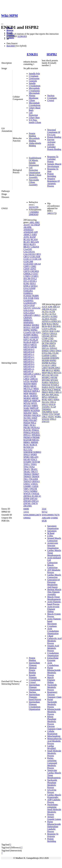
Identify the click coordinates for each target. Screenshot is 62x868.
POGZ (50, 390)
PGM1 (59, 387)
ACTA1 (45, 312)
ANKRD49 (28, 232)
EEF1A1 (46, 348)
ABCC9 (56, 307)
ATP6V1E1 (56, 321)
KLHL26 (27, 342)
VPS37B (33, 489)
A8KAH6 (46, 518)
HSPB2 (52, 54)
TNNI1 (34, 464)
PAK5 (26, 420)
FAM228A (28, 291)
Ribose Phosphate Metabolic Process (52, 720)
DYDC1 (33, 281)
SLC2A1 (46, 402)
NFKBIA (27, 415)
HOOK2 (35, 325)
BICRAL (57, 326)
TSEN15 (27, 481)
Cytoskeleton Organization (53, 654)
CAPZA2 (52, 329)
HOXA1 (27, 327)
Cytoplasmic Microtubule (34, 92)
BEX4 (44, 326)
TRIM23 (27, 474)
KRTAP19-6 (29, 367)
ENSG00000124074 (32, 515)
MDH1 (57, 370)
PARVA (45, 387)
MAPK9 (34, 381)
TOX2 (32, 467)
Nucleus (51, 96)
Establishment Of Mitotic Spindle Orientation (35, 162)
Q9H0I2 (27, 518)
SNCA (53, 402)
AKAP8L (28, 227)
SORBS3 (37, 452)
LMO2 (26, 379)
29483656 (33, 214)
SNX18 (52, 404)
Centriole (33, 81)
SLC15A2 (28, 450)
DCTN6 (45, 343)
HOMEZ (27, 325)
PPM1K (57, 390)
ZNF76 (34, 503)
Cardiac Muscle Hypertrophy (54, 796)
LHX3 (26, 376)
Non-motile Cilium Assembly (34, 182)
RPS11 (45, 397)
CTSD (51, 338)
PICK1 (33, 425)
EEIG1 (33, 283)
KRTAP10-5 (29, 349)
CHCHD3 (34, 271)
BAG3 (50, 324)
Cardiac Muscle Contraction (54, 576)
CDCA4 (37, 264)
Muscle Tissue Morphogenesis (54, 598)
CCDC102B (35, 257)
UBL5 (44, 417)
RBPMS (35, 442)
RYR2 (44, 400)
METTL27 (28, 389)
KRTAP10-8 (29, 352)
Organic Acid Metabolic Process (53, 648)
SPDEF (34, 455)
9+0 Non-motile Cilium (35, 121)
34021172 (51, 213)
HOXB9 (45, 360)
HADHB (46, 358)
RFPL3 (52, 392)
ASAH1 (53, 319)
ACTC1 (45, 314)
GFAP (32, 305)
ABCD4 (45, 309)
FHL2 (50, 353)
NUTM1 (27, 418)
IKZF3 (26, 337)
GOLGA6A (29, 310)
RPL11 (59, 392)
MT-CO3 (54, 375)
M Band (51, 533)
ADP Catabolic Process (54, 801)
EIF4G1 (34, 286)
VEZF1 (51, 417)
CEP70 (27, 271)
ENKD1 (32, 54)
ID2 (34, 332)
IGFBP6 (27, 335)
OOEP (34, 418)
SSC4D (27, 459)
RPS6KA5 (53, 397)
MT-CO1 (57, 373)
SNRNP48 (28, 452)
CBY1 (38, 254)
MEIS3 (27, 386)
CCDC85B (28, 264)
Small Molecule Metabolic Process (54, 753)
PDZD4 (27, 423)
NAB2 (26, 408)
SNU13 (45, 404)
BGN (50, 326)
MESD (33, 386)
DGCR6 (27, 279)
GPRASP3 (28, 315)
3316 (44, 509)
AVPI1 (26, 237)
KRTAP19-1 (29, 362)
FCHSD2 (28, 296)
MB (43, 370)
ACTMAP (35, 225)
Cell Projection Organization (35, 170)
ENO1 (52, 351)
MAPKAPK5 (54, 368)
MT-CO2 (46, 375)
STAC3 (34, 459)
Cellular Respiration (52, 732)
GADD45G (28, 301)
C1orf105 (28, 249)
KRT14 (35, 342)
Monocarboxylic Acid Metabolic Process (54, 741)
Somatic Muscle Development (54, 165)
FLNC (56, 353)
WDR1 (58, 417)
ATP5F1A (46, 321)
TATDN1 (46, 407)
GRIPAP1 (28, 318)
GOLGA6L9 (29, 313)
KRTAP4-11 (29, 369)
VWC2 (27, 491)
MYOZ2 (54, 380)
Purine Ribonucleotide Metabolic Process (54, 671)
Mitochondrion (54, 736)
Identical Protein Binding (33, 670)
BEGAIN (35, 242)
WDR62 (34, 491)
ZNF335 (45, 422)
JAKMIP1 (34, 337)
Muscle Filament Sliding (51, 680)
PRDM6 (36, 437)
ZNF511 (35, 501)
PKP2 (44, 390)
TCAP (53, 407)
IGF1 (39, 332)
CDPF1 (27, 266)
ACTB (52, 312)
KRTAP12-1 (29, 357)
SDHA (56, 400)
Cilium (32, 100)
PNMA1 (35, 430)
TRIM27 (35, 474)
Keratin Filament (33, 676)
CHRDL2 (28, 274)
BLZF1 (33, 244)
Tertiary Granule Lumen (54, 818)
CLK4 (57, 331)
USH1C (27, 484)
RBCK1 (36, 440)
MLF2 (50, 373)
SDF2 (50, 400)
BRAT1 (27, 247)
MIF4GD (28, 391)
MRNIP (35, 398)
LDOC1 (37, 374)
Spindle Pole (34, 74)
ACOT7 (27, 225)
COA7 (35, 274)
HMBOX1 (28, 320)
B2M (44, 324)
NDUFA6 (46, 385)
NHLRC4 (36, 415)
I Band (50, 636)
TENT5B (36, 462)
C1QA (45, 329)
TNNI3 (45, 414)
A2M (50, 307)
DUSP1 (52, 346)
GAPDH (46, 356)
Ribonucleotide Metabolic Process (54, 712)
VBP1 (26, 489)
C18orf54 (35, 247)
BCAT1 (27, 242)
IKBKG (35, 335)
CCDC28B (28, 261)
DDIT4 (53, 343)
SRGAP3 (34, 457)
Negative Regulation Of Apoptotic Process (53, 182)
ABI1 (32, 222)
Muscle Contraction (52, 566)
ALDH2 (54, 316)
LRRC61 (34, 379)
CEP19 (45, 331)
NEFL (35, 413)
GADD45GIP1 (30, 303)
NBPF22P (34, 408)
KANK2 (53, 363)
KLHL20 (34, 340)
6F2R (44, 521)
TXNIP (57, 414)
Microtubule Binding (34, 140)
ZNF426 (27, 501)
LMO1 (53, 365)
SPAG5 (27, 455)
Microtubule (34, 88)
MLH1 (26, 396)
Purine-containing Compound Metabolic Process (52, 763)
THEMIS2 (46, 409)
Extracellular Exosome (53, 659)
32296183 (22, 36)
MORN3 (34, 396)
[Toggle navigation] (2, 24)
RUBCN (33, 445)
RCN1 (26, 445)
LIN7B (33, 376)
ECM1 (26, 283)
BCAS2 (27, 239)
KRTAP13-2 (29, 359)
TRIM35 (27, 476)
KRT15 (27, 345)
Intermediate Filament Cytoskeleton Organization (35, 706)
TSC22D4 (33, 479)
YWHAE (35, 494)
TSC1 (26, 479)
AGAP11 (46, 316)
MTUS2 (27, 403)
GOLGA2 (36, 308)
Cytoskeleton (35, 86)
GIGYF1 (27, 308)
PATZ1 (52, 387)
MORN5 (27, 398)
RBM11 (27, 442)
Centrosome (34, 78)
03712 (44, 512)
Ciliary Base (34, 118)
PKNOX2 (35, 428)
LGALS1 (46, 365)
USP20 (35, 486)
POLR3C (35, 433)
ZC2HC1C (36, 496)
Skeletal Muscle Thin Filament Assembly (54, 592)
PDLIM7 (33, 420)
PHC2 (33, 423)
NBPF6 (27, 411)
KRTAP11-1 (29, 354)
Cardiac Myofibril (51, 747)
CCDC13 (28, 259)
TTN (51, 414)
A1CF (44, 307)
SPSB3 (27, 457)
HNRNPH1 (28, 323)
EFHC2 (27, 286)
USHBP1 (28, 486)
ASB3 (34, 235)
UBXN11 (36, 481)
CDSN (26, 269)
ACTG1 (53, 314)
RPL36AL (54, 395)
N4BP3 (35, 406)
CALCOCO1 (29, 252)
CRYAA (53, 334)
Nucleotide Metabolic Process (52, 687)
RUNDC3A (29, 447)
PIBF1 (26, 425)
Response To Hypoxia (53, 835)
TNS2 (26, 467)
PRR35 (45, 392)
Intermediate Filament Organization (35, 687)
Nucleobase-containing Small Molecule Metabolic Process (54, 809)
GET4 (26, 305)
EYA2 (26, 288)
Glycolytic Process (52, 791)
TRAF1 (27, 469)
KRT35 (27, 347)
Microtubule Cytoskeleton (35, 104)
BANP (33, 237)
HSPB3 (53, 360)
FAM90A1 (28, 293)
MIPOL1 (36, 391)
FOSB (31, 298)
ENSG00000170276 (51, 515)
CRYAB (45, 336)
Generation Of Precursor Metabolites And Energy (53, 583)
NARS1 (45, 382)
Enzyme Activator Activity (51, 142)
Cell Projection (33, 114)
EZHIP (32, 288)
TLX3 (55, 412)
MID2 (36, 389)
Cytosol (51, 100)
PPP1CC (27, 435)
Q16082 (54, 518)
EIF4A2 (53, 348)
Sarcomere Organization (53, 527)
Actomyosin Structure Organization (53, 545)
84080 (26, 509)
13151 (26, 512)
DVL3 (26, 281)
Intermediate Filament (34, 664)
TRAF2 (34, 469)
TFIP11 (27, 464)
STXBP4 (27, 462)
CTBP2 (27, 276)
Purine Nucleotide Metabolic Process (52, 703)
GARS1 (53, 356)
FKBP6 (35, 296)
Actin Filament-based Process (54, 603)
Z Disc (50, 536)
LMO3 (45, 368)
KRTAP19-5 (29, 364)
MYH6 (54, 378)
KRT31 (34, 345)
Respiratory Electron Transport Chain (54, 695)
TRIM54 (35, 476)
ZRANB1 (28, 506)
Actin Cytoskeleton (53, 664)
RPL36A (46, 395)
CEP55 (33, 269)
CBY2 (26, 257)
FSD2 (36, 298)
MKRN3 (33, 393)
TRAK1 (27, 472)
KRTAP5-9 (28, 371)
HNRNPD (55, 358)
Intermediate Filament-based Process (35, 697)
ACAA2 (53, 309)
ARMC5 (27, 235)
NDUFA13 (54, 382)
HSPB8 (45, 363)
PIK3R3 (27, 428)
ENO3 (58, 351)
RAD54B (28, 440)
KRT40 (34, 347)
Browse (10, 30)
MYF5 (34, 403)
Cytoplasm (34, 76)
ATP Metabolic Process (54, 571)
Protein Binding (32, 135)
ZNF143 (34, 498)
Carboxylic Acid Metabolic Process (54, 641)
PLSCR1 (27, 430)
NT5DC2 (55, 385)
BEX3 (26, 244)
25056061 (34, 212)
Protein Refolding (52, 175)
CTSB (44, 338)
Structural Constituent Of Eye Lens (54, 132)
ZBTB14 (27, 496)
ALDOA (46, 319)
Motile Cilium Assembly (35, 176)
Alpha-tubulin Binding (35, 144)
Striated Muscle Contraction (54, 539)
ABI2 (37, 222)
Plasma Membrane (34, 97)
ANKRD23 (28, 230)
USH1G (34, 484)
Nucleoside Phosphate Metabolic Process (52, 784)
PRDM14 (28, 437)
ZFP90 (26, 498)
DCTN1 (54, 341)
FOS (25, 298)
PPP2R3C (36, 435)
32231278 (33, 207)
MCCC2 (49, 370)
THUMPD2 (47, 412)
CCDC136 (37, 259)
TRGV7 (34, 472)
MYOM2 (46, 380)
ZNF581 (27, 503)
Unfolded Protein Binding (54, 148)
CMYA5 (45, 334)
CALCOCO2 (29, 254)
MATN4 (27, 384)
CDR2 (33, 266)
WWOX (27, 494)
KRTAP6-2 (28, 374)
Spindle (32, 83)
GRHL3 (37, 315)
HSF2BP (35, 327)
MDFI (34, 384)
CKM (51, 331)
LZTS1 (27, 381)
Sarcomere (52, 531)
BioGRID (11, 46)
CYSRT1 (35, 276)
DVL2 (34, 279)
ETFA (44, 353)
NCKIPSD (35, 411)
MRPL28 (28, 401)
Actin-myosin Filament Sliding (53, 609)
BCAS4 (34, 239)
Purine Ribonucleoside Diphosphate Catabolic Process (54, 827)
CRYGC (53, 336)
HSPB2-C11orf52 (31, 331)
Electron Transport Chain (54, 728)
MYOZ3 (27, 406)
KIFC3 (26, 340)
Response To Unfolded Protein (53, 159)
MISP (26, 393)
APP (36, 232)
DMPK (45, 346)
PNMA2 (27, 433)
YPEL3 (53, 419)
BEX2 (56, 324)
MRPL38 (36, 401)
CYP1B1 (46, 341)
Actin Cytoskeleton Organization (53, 631)
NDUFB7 (28, 413)
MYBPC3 (46, 378)
